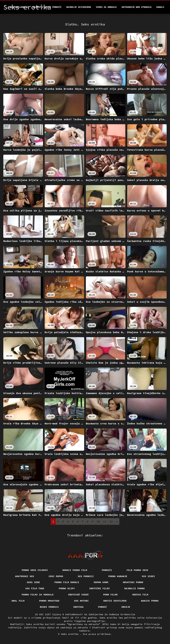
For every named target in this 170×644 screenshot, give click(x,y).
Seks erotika (71, 634)
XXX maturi (81, 601)
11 (105, 521)
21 (111, 521)
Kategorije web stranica (137, 7)
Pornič (103, 607)
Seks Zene (33, 582)
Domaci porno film (75, 570)
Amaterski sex (25, 576)
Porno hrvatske (49, 601)
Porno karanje (118, 576)
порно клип (101, 582)
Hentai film (140, 595)
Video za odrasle (106, 7)
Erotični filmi (100, 588)
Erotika (78, 607)
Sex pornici (86, 576)
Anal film (18, 601)
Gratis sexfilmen (115, 601)
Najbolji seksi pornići (47, 7)
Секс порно (56, 576)
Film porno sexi (137, 570)
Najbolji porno (135, 588)
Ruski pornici (49, 607)
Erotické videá (78, 595)
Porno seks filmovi (35, 570)
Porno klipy (67, 588)
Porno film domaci (67, 582)
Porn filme (111, 595)
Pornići (107, 570)
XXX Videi (148, 576)
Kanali (160, 7)
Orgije (126, 607)
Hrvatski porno (133, 582)
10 (98, 521)
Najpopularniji (19, 7)
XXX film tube (35, 588)
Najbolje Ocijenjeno (79, 7)
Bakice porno (150, 601)
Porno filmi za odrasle (38, 595)
